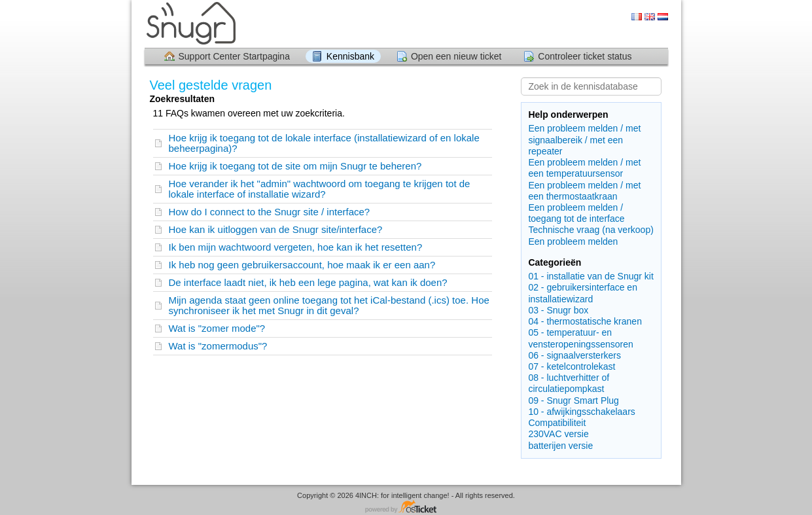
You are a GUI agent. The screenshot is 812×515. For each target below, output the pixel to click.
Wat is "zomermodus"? (218, 346)
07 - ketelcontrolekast (572, 366)
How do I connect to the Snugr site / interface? (270, 212)
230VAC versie (558, 434)
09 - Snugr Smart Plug (574, 400)
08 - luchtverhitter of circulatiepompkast (569, 383)
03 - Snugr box (558, 310)
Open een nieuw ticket (456, 56)
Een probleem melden (573, 241)
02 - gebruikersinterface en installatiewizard (583, 293)
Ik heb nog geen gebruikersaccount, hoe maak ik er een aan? (302, 265)
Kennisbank (350, 56)
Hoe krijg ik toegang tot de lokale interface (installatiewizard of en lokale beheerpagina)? (324, 143)
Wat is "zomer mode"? (217, 328)
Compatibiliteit (557, 423)
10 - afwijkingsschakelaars (581, 412)
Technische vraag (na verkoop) (591, 230)
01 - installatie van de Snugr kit (591, 276)
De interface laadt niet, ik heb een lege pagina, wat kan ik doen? (308, 282)
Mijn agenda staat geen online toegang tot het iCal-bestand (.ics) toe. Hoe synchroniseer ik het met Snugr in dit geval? (329, 305)
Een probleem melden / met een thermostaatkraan (584, 191)
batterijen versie (560, 446)
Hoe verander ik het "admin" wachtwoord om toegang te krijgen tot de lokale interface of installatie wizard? (320, 189)
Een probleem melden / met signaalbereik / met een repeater (584, 139)
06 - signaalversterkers (574, 355)
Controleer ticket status (585, 56)
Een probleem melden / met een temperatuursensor (584, 168)
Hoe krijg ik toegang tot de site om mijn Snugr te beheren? (295, 166)
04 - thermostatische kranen (585, 321)
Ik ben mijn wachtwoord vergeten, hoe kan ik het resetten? (296, 247)
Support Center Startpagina (234, 56)
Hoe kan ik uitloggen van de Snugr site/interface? (276, 229)
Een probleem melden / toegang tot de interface (576, 213)
